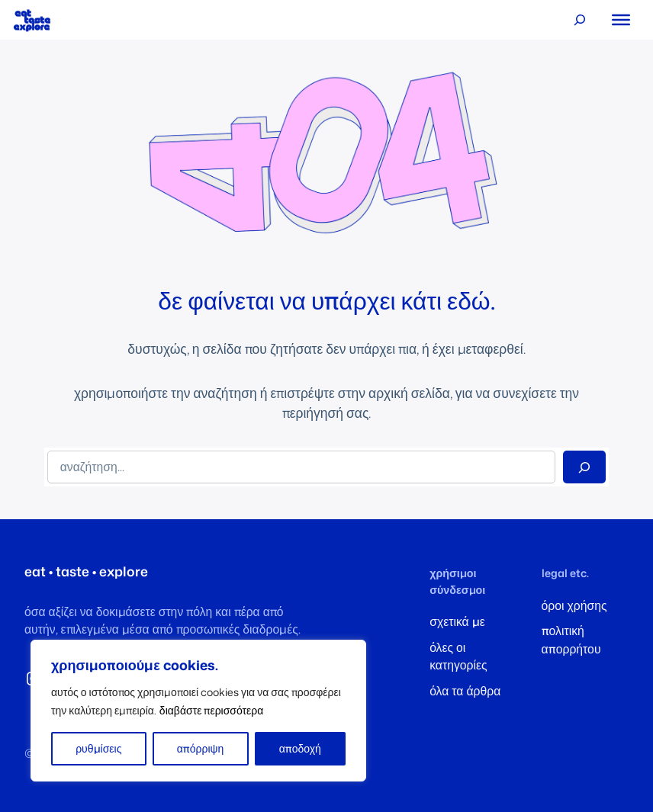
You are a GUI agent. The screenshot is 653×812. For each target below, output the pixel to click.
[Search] (584, 467)
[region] (198, 711)
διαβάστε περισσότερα (212, 710)
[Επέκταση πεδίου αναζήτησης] (580, 20)
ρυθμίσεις (98, 748)
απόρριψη (201, 748)
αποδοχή (300, 748)
